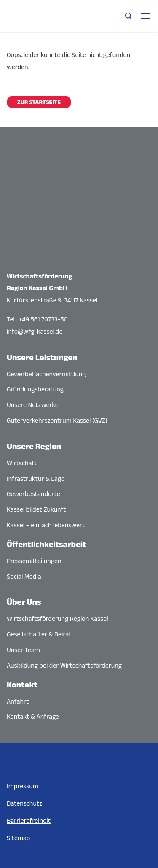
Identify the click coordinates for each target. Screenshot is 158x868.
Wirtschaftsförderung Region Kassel (58, 619)
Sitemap (18, 838)
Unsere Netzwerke (33, 405)
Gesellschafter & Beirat (39, 634)
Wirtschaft (22, 463)
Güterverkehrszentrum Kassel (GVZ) (57, 420)
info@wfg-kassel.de (35, 331)
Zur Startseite (39, 102)
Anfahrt (18, 701)
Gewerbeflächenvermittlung (46, 374)
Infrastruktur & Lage (36, 478)
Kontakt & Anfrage (33, 716)
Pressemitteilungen (34, 561)
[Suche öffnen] (129, 16)
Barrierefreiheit (29, 821)
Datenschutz (24, 803)
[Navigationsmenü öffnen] (145, 16)
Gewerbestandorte (33, 494)
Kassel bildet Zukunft (36, 509)
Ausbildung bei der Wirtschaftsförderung (64, 665)
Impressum (23, 786)
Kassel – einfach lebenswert (46, 525)
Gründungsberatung (35, 389)
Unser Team (23, 650)
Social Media (24, 576)
